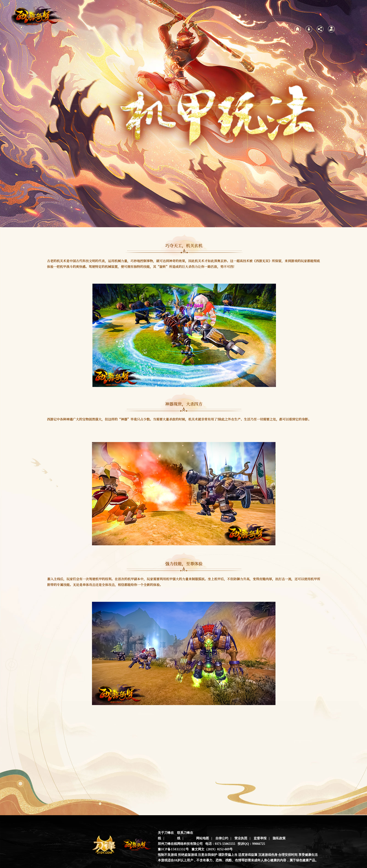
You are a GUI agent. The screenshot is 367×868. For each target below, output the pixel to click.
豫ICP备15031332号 (173, 849)
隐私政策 (279, 838)
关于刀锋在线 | (166, 836)
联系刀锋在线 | (185, 836)
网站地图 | (204, 838)
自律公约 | (223, 838)
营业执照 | (242, 838)
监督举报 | (262, 838)
